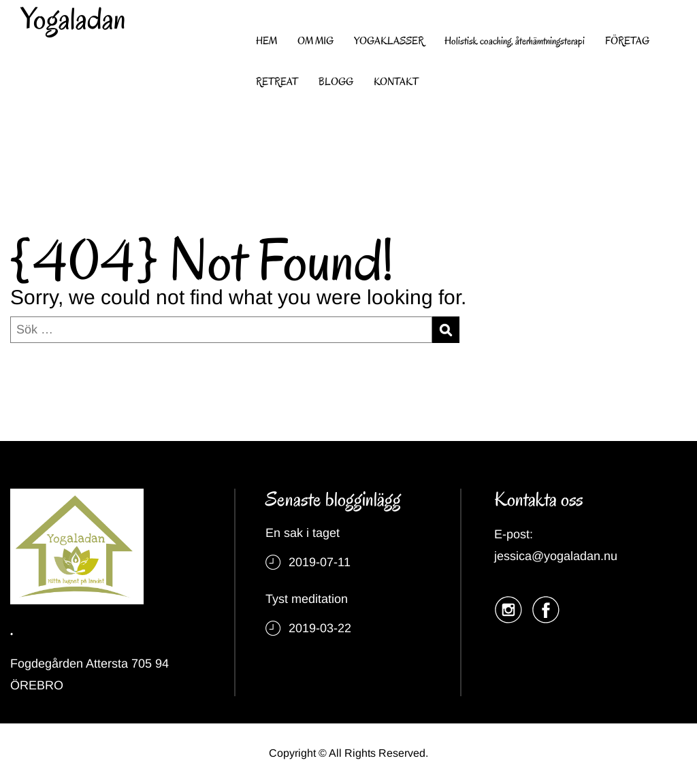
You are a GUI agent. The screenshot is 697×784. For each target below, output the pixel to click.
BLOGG (336, 82)
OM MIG (315, 41)
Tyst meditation (307, 599)
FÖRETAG (627, 41)
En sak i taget (303, 533)
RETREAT (277, 82)
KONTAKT (396, 82)
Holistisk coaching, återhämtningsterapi (515, 41)
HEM (266, 41)
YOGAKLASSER (389, 41)
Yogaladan (73, 19)
